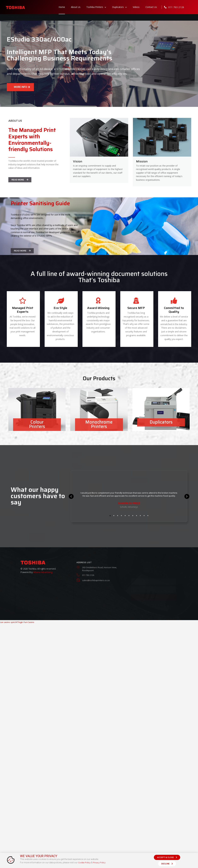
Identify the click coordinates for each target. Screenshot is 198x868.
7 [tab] (133, 516)
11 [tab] (148, 516)
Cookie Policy (84, 862)
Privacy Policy (99, 862)
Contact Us (151, 7)
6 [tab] (129, 516)
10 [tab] (144, 516)
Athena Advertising (43, 573)
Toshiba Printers (96, 7)
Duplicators (119, 7)
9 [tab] (140, 516)
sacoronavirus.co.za (81, 17)
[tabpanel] (129, 500)
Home (62, 7)
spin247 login (17, 622)
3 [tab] (118, 516)
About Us (76, 7)
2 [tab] (114, 516)
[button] (20, 87)
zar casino (5, 622)
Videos (136, 7)
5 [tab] (125, 516)
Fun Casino (29, 622)
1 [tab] (110, 516)
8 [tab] (137, 516)
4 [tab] (121, 516)
